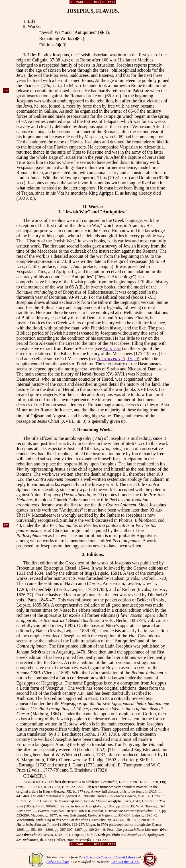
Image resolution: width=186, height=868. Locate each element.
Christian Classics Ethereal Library (111, 857)
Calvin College (58, 862)
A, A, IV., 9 (117, 359)
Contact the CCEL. (125, 862)
